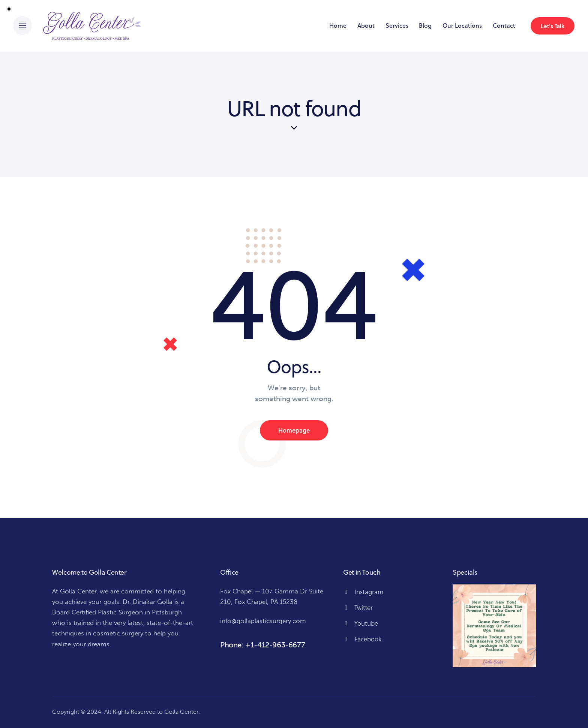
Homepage (294, 430)
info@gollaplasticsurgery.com (263, 621)
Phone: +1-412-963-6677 (262, 645)
